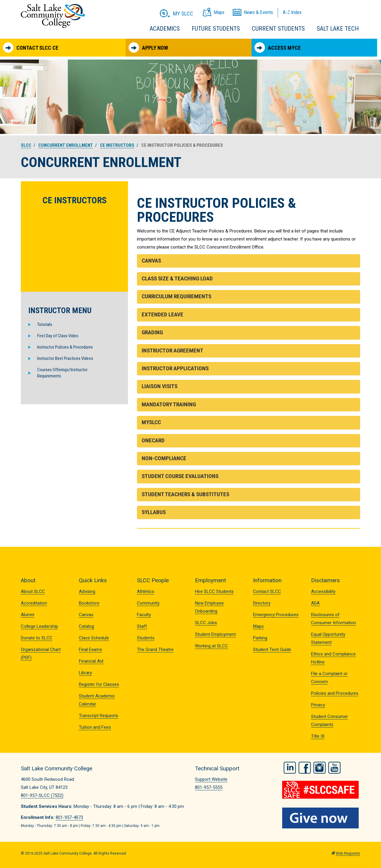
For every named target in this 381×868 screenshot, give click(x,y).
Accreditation (34, 603)
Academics (165, 29)
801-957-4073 (69, 817)
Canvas (86, 615)
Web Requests (348, 853)
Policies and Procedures (335, 693)
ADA (315, 603)
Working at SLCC (211, 646)
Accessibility (323, 591)
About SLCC (33, 591)
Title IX (318, 736)
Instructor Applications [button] (175, 368)
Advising (87, 591)
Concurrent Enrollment (66, 145)
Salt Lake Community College (53, 16)
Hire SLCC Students (214, 591)
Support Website (211, 779)
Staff (142, 626)
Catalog (86, 626)
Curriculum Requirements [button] (177, 296)
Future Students (216, 29)
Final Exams (90, 650)
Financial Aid (91, 661)
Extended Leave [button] (163, 314)
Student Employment (215, 634)
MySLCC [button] (151, 422)
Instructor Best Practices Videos (65, 358)
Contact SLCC (267, 591)
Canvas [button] (151, 261)
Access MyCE (278, 47)
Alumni (28, 615)
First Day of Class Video (58, 336)
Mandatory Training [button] (169, 404)
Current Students (278, 29)
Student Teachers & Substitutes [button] (185, 494)
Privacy (318, 705)
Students (146, 638)
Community (148, 603)
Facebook (305, 768)
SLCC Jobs (206, 623)
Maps (258, 626)
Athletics (146, 591)
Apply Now (148, 47)
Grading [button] (152, 332)
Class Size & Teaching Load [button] (177, 278)
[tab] (249, 261)
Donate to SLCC (37, 638)
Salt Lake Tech (338, 29)
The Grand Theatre (155, 650)
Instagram (320, 768)
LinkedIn (290, 768)
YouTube (334, 768)
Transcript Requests (99, 716)
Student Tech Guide (272, 650)
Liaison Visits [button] (160, 386)
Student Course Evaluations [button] (180, 476)
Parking (260, 638)
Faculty (144, 615)
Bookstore (89, 603)
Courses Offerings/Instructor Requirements (62, 373)
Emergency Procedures (276, 615)
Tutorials (45, 324)
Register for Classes (99, 684)
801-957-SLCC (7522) (42, 795)
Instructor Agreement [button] (172, 351)
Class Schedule (94, 638)
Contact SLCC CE (31, 47)
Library (85, 673)
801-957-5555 (209, 787)
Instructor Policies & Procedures (65, 347)
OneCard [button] (153, 440)
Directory (262, 603)
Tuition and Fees (95, 727)
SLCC (26, 145)
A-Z (292, 12)
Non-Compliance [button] (164, 458)
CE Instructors (117, 145)
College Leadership (39, 626)
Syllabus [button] (154, 512)
